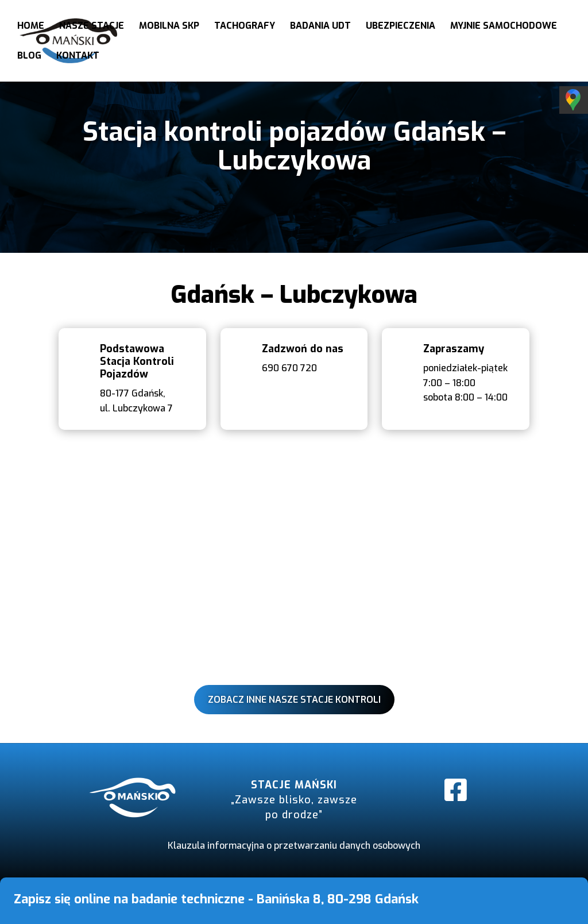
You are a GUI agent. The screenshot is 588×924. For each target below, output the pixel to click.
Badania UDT (320, 27)
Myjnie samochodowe (504, 27)
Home (31, 27)
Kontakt (78, 57)
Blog (29, 57)
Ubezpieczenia (401, 27)
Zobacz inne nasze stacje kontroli (294, 700)
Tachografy (245, 27)
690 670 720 (289, 368)
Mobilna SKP (169, 27)
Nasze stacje (92, 27)
